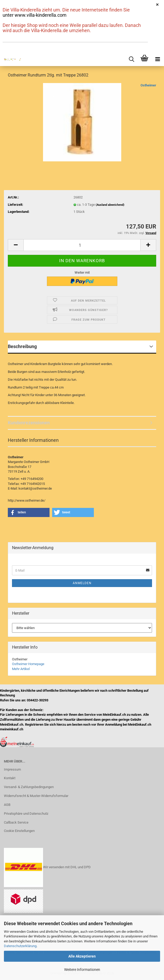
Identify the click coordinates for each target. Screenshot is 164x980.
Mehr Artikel (21, 669)
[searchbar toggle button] (131, 60)
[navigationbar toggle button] (157, 60)
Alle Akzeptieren (82, 956)
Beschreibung (22, 346)
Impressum (12, 769)
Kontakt (10, 778)
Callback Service (16, 822)
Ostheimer (148, 85)
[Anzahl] (82, 245)
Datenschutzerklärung (20, 946)
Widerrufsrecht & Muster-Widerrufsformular (36, 796)
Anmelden (82, 583)
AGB (7, 805)
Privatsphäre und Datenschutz (26, 814)
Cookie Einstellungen (19, 831)
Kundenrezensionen (29, 423)
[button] (16, 245)
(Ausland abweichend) (110, 205)
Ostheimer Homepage (28, 664)
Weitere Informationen (82, 970)
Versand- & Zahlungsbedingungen (29, 787)
